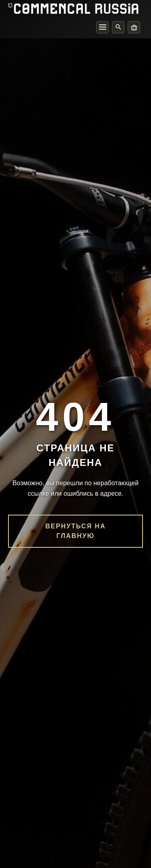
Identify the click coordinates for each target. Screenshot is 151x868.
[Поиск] (118, 27)
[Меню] (102, 27)
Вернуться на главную (76, 531)
